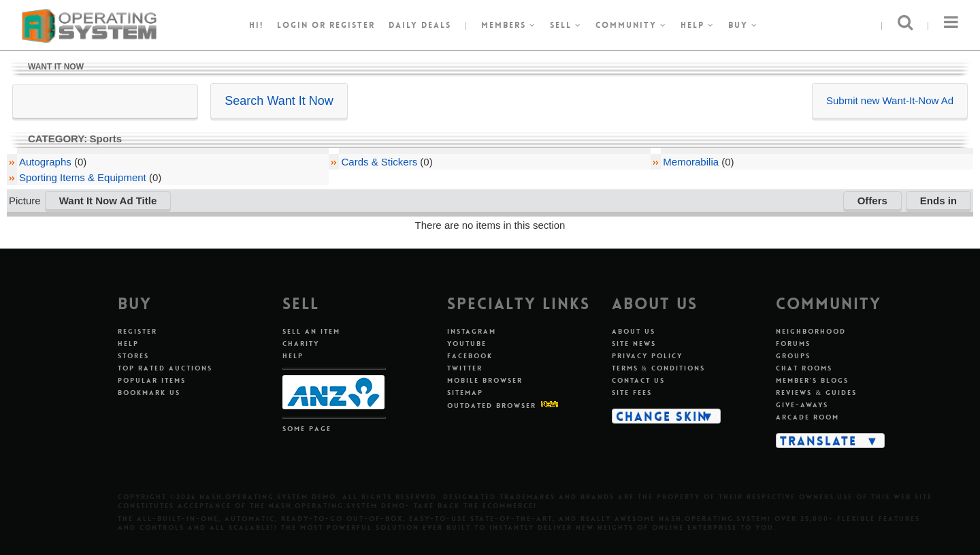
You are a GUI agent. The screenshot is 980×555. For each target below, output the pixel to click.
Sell (566, 25)
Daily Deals (420, 25)
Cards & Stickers (379, 162)
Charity (301, 344)
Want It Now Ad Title (108, 201)
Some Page (307, 429)
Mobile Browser (485, 380)
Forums (793, 344)
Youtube (467, 344)
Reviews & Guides (816, 393)
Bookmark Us (149, 393)
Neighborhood (811, 331)
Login (293, 25)
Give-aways (802, 405)
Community (631, 25)
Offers (872, 201)
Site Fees (632, 393)
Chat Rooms (804, 368)
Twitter (465, 368)
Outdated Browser (492, 406)
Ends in (938, 201)
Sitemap (465, 393)
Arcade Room (807, 417)
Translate (818, 441)
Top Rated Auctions (165, 368)
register (352, 25)
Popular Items (152, 380)
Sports (106, 139)
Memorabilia (691, 162)
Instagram (472, 331)
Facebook (470, 356)
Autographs (45, 162)
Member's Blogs (812, 380)
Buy (743, 25)
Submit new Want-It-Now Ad (890, 100)
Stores (133, 356)
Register (137, 331)
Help (698, 25)
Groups (793, 356)
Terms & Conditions (659, 368)
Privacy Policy (647, 356)
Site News (634, 344)
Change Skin (662, 416)
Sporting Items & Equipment (83, 177)
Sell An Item (311, 331)
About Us (634, 331)
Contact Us (638, 380)
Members (509, 25)
